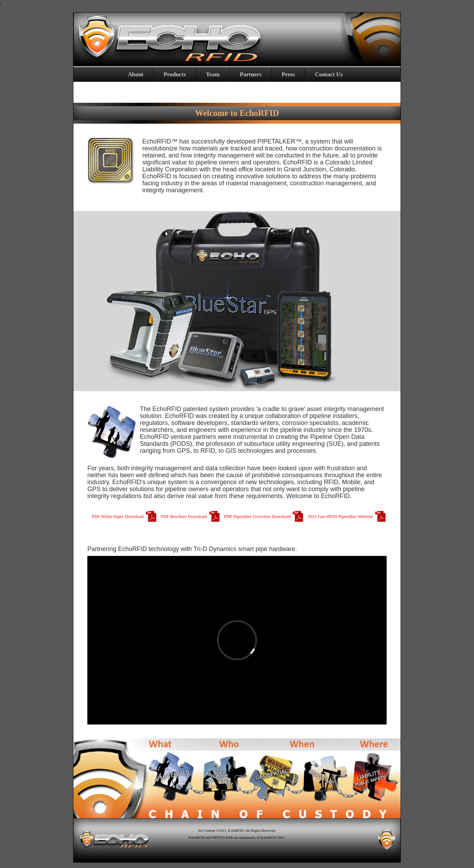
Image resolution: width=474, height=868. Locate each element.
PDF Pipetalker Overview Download (264, 516)
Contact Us (329, 74)
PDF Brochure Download (191, 516)
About (136, 74)
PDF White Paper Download (125, 516)
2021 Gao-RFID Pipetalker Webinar (347, 516)
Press (288, 74)
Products (175, 74)
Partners (251, 74)
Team (213, 74)
